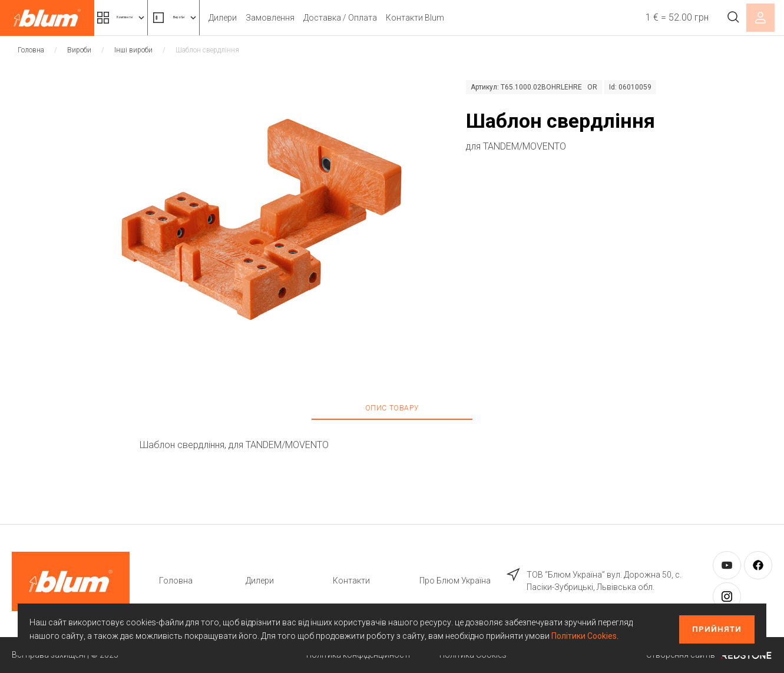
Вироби (227, 18)
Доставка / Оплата (408, 18)
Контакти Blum (483, 18)
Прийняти (717, 629)
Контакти (351, 581)
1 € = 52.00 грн (665, 17)
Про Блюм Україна (455, 581)
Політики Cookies (584, 636)
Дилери (290, 18)
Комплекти (140, 18)
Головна (31, 50)
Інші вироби (133, 50)
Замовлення (338, 18)
